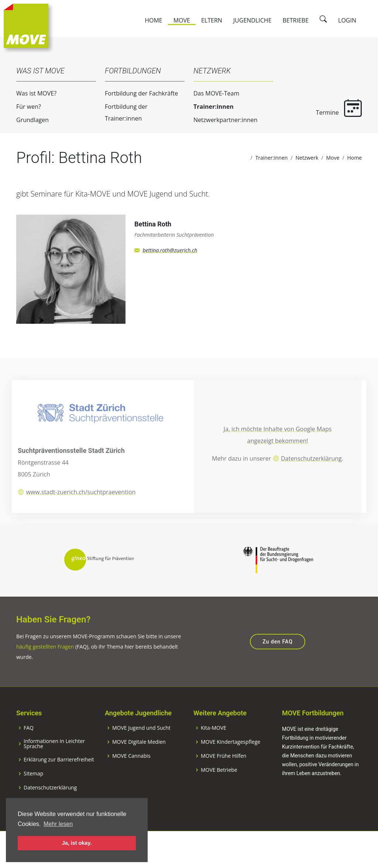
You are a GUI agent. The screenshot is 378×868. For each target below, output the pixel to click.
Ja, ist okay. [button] (77, 843)
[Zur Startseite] (26, 25)
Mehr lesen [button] (58, 824)
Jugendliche (252, 20)
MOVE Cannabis (131, 774)
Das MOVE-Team (209, 93)
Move (182, 20)
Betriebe (296, 20)
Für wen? (21, 107)
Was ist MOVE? (29, 93)
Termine (331, 108)
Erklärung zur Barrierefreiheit (59, 778)
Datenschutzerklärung (311, 478)
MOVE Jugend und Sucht (141, 746)
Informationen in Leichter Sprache (54, 762)
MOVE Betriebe (219, 788)
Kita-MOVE (214, 746)
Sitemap (33, 792)
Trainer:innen (206, 107)
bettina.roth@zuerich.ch (170, 258)
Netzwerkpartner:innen (218, 120)
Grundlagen (25, 120)
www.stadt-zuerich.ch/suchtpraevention (81, 512)
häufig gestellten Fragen (45, 665)
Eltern (212, 20)
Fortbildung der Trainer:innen (118, 112)
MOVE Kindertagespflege (231, 760)
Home (154, 20)
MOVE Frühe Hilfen (224, 774)
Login (347, 20)
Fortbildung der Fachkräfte (134, 93)
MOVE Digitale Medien (139, 760)
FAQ (29, 746)
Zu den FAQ (278, 660)
